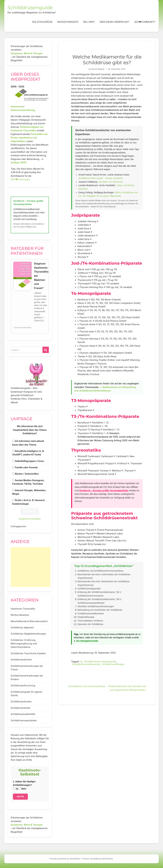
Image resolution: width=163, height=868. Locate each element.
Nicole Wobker (98, 69)
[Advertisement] (31, 567)
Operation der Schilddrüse (90, 624)
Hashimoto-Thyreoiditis (23, 609)
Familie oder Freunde (26, 467)
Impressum (17, 106)
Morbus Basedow (20, 615)
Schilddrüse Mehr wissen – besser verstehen (101, 178)
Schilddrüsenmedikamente (91, 614)
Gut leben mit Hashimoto (111, 182)
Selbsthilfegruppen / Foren (29, 461)
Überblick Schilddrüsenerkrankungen (96, 606)
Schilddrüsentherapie (113, 664)
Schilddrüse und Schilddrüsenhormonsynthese (101, 571)
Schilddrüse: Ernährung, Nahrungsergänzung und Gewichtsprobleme (24, 644)
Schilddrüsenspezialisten (24, 720)
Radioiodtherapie (86, 617)
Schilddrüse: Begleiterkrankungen (28, 634)
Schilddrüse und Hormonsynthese (87, 686)
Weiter (20, 797)
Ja (15, 789)
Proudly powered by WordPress (65, 859)
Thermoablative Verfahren (90, 621)
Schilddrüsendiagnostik (89, 589)
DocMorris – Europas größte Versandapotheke (104, 491)
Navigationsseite (68, 22)
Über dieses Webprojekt (114, 22)
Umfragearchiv (18, 526)
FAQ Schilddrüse (42, 22)
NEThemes (108, 859)
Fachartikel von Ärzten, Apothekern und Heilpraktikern (29, 138)
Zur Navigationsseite (87, 641)
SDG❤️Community (145, 22)
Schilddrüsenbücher (21, 660)
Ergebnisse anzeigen (30, 519)
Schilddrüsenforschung (23, 685)
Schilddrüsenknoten (21, 702)
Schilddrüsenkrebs (20, 708)
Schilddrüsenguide (30, 8)
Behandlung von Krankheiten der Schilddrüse (100, 610)
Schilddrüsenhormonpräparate (100, 661)
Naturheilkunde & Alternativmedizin (29, 621)
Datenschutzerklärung (23, 110)
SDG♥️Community (20, 179)
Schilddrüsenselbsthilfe (23, 714)
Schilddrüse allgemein (22, 627)
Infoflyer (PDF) (19, 163)
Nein (22, 789)
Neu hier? (89, 22)
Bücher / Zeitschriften (27, 474)
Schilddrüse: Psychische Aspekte (28, 653)
